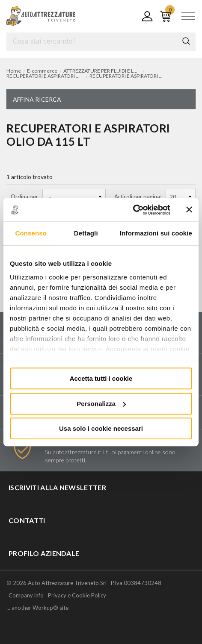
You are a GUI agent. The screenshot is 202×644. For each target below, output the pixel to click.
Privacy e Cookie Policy (77, 595)
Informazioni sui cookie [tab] (156, 233)
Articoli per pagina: (138, 197)
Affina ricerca (37, 99)
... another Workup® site (37, 608)
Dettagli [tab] (86, 233)
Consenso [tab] (31, 233)
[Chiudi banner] (189, 210)
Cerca (186, 41)
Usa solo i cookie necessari (101, 428)
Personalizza (101, 404)
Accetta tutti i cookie (101, 378)
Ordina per (24, 197)
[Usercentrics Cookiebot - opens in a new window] (133, 210)
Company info (26, 595)
